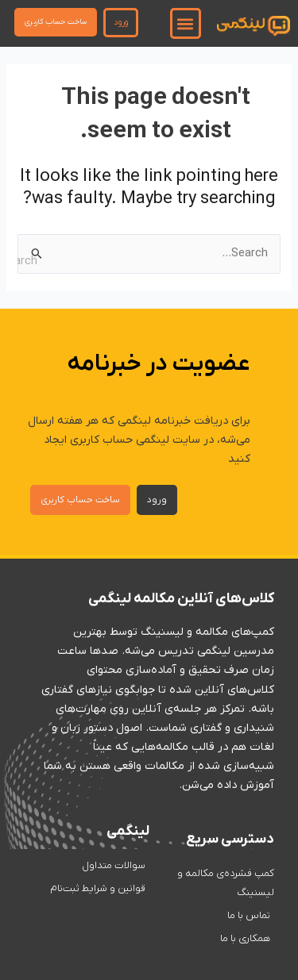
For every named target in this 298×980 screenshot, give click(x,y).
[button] (186, 23)
